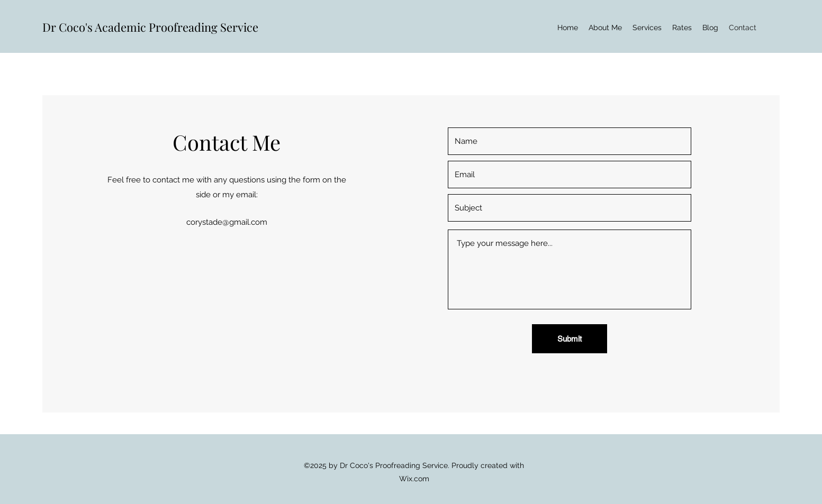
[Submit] (570, 339)
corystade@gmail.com (227, 222)
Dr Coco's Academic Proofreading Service (150, 27)
